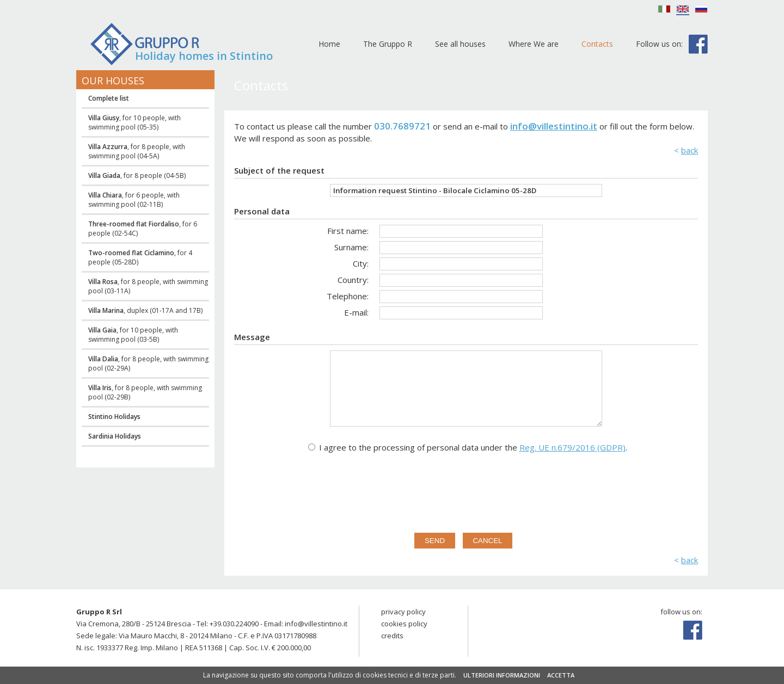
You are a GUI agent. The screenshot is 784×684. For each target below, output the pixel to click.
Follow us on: (659, 44)
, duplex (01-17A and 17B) (145, 310)
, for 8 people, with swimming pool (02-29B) (145, 392)
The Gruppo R (388, 44)
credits (392, 636)
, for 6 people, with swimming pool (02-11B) (134, 200)
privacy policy (403, 612)
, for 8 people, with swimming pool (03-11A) (148, 286)
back (690, 150)
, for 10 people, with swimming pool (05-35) (134, 122)
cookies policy (404, 624)
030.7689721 (402, 126)
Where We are (534, 44)
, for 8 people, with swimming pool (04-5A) (137, 151)
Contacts (597, 44)
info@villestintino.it (554, 126)
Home (329, 44)
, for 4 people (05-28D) (140, 257)
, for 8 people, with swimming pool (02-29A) (148, 363)
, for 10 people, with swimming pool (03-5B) (133, 335)
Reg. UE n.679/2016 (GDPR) (572, 447)
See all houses (460, 44)
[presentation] (467, 491)
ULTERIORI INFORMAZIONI (502, 675)
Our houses (113, 81)
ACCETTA (561, 675)
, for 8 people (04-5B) (137, 175)
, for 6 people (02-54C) (143, 229)
